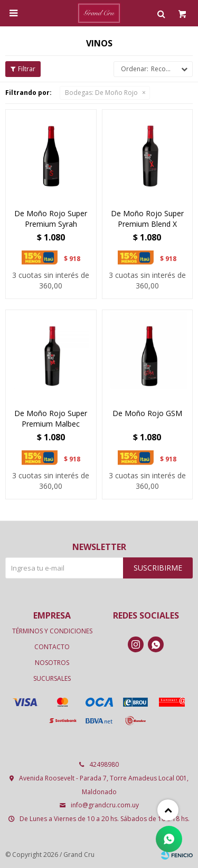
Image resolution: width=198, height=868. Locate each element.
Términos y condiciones (52, 631)
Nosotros (52, 663)
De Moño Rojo (101, 93)
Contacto (52, 647)
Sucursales (52, 678)
